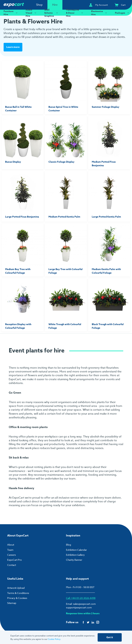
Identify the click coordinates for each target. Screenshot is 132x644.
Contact (12, 565)
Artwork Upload (16, 588)
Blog (68, 545)
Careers (12, 555)
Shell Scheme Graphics (52, 13)
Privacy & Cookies (17, 598)
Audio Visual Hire (31, 13)
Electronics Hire (99, 13)
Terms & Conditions (18, 593)
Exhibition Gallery (75, 555)
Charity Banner (74, 560)
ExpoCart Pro (15, 560)
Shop (39, 5)
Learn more (13, 47)
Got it (110, 637)
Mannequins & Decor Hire (75, 13)
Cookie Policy (54, 639)
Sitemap (12, 603)
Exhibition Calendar (76, 550)
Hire (55, 5)
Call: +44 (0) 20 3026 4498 (81, 598)
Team (10, 550)
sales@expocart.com (84, 604)
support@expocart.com (79, 607)
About (11, 545)
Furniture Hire (11, 13)
